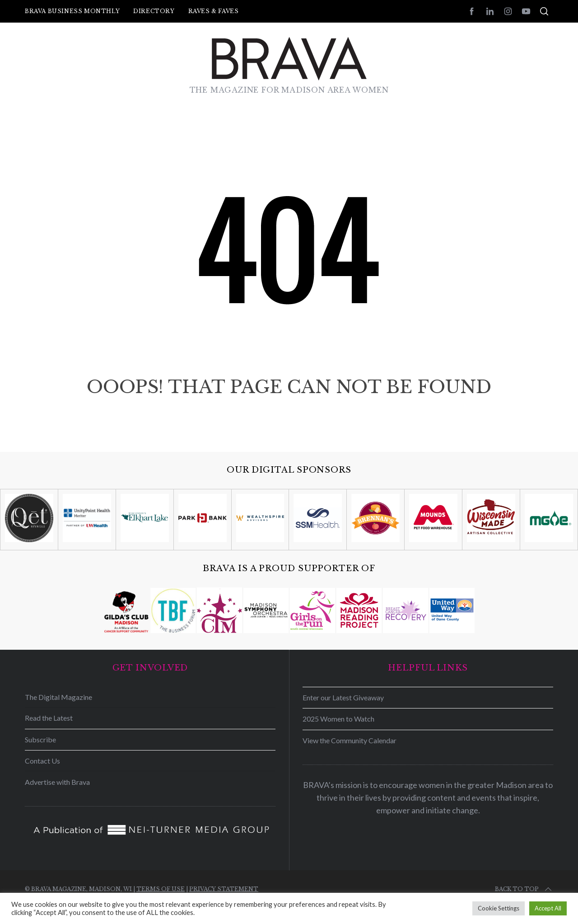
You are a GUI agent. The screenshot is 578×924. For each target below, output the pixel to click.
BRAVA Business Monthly (72, 11)
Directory (154, 11)
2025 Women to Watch (338, 719)
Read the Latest (49, 718)
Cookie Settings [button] (499, 908)
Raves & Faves (214, 11)
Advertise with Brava (57, 782)
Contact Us (42, 761)
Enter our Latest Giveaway (343, 697)
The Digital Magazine (58, 697)
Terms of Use (161, 889)
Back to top (524, 889)
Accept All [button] (548, 908)
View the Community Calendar (350, 740)
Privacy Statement (224, 889)
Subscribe (40, 739)
